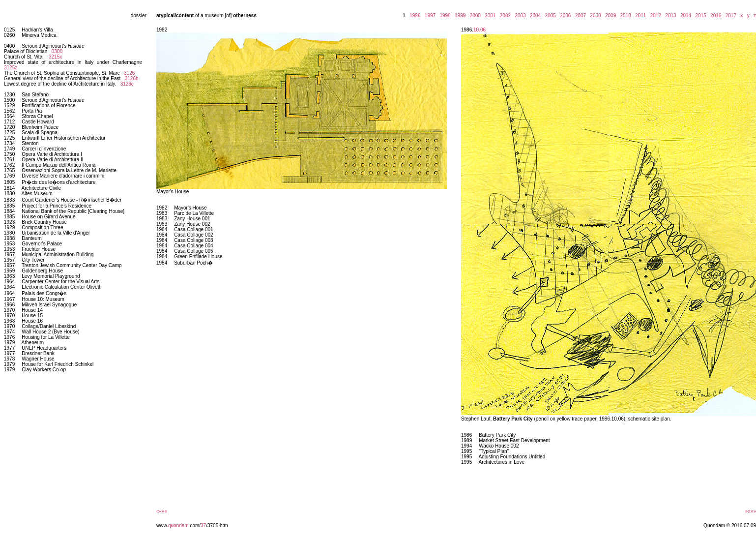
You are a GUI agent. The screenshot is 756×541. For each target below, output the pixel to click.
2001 (489, 15)
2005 (549, 15)
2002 (504, 15)
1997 (429, 15)
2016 (715, 15)
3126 (129, 73)
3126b (132, 78)
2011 (640, 15)
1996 (414, 15)
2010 (624, 15)
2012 (654, 15)
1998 (444, 15)
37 (203, 526)
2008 (594, 15)
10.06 (480, 30)
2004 (534, 15)
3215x (55, 57)
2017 (729, 15)
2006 (564, 15)
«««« (162, 511)
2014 (684, 15)
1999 (459, 15)
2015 (699, 15)
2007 (579, 15)
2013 (669, 15)
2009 (609, 15)
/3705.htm (217, 526)
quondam (178, 526)
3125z (11, 68)
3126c (127, 84)
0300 (57, 51)
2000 (474, 15)
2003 (519, 15)
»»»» (751, 511)
